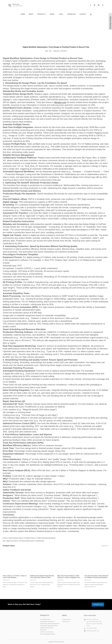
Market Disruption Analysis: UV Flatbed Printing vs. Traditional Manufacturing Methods (32, 538)
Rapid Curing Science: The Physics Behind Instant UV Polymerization (25, 541)
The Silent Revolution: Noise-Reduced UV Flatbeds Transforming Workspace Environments (96, 577)
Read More (105, 546)
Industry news (64, 30)
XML (63, 642)
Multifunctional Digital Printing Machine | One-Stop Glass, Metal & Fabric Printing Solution (42, 577)
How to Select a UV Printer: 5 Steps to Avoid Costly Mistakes (15, 577)
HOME (43, 30)
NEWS (51, 30)
